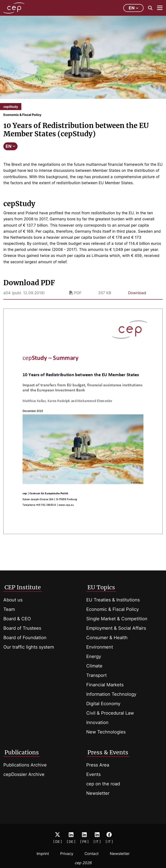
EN (10, 146)
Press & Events (108, 752)
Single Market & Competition (117, 619)
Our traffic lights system (29, 647)
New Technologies (106, 732)
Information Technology (111, 694)
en (134, 8)
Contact (92, 854)
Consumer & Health (107, 638)
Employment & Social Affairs (116, 628)
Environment (100, 647)
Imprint (43, 854)
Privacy (67, 854)
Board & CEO (17, 619)
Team (9, 609)
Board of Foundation (25, 638)
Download (137, 293)
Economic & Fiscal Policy (113, 609)
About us (13, 600)
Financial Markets (105, 685)
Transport (96, 675)
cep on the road (103, 784)
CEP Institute (23, 587)
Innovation (97, 722)
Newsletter (98, 793)
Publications (22, 752)
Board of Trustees (22, 628)
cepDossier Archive (24, 774)
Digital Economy (103, 704)
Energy (94, 656)
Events (93, 774)
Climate (94, 666)
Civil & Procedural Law (110, 713)
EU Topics (101, 587)
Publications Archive (25, 765)
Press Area (98, 765)
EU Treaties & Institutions (113, 600)
